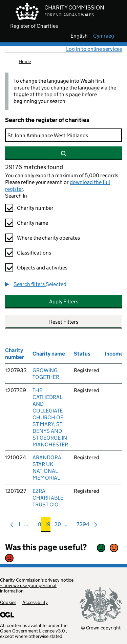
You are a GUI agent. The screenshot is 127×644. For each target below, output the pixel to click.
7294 (83, 526)
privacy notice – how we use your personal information (37, 585)
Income (114, 354)
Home (25, 61)
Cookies (8, 602)
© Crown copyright (101, 628)
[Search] (63, 135)
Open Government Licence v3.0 (33, 631)
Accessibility (35, 602)
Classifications (34, 253)
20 (58, 526)
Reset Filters (64, 322)
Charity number (35, 208)
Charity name (33, 223)
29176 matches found (34, 167)
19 (48, 526)
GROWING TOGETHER (46, 374)
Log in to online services (94, 49)
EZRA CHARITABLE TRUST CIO (48, 498)
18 (39, 526)
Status (82, 354)
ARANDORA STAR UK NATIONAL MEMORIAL (47, 468)
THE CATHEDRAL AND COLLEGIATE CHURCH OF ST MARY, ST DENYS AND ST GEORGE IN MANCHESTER (50, 417)
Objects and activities (42, 268)
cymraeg (104, 36)
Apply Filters (64, 301)
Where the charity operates (48, 238)
